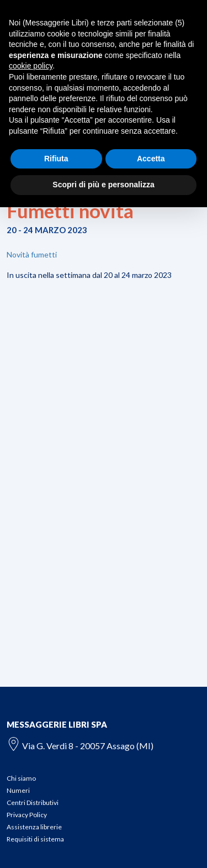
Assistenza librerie (34, 827)
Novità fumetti (32, 254)
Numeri (18, 790)
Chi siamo (21, 778)
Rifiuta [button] (56, 159)
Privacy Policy (27, 815)
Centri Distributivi (33, 803)
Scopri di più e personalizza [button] (103, 185)
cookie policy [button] (31, 66)
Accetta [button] (151, 159)
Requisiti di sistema (35, 839)
